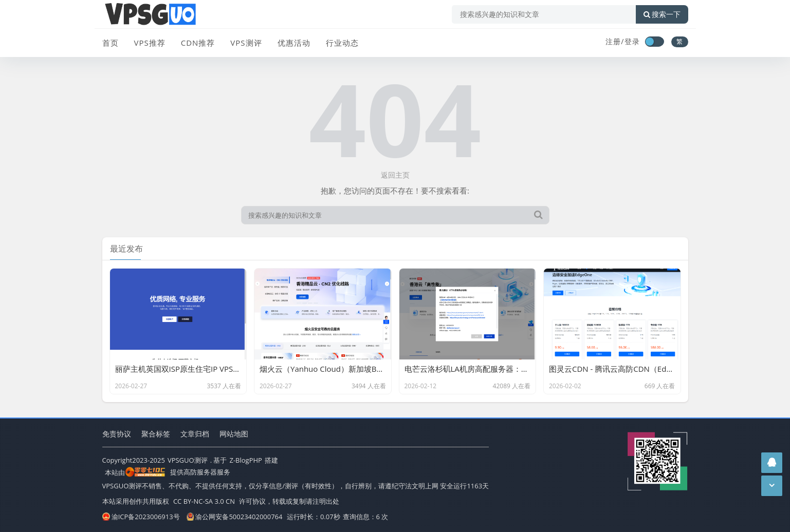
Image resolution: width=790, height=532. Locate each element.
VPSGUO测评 (188, 460)
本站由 (135, 472)
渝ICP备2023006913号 (141, 517)
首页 (111, 43)
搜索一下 (662, 14)
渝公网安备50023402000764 (234, 517)
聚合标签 (156, 434)
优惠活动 (294, 43)
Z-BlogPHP (245, 460)
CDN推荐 (198, 43)
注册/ (615, 41)
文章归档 (195, 434)
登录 (632, 41)
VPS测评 (246, 43)
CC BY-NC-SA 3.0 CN (204, 501)
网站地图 (234, 434)
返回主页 (395, 175)
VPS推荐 (150, 43)
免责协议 (117, 434)
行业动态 (342, 43)
